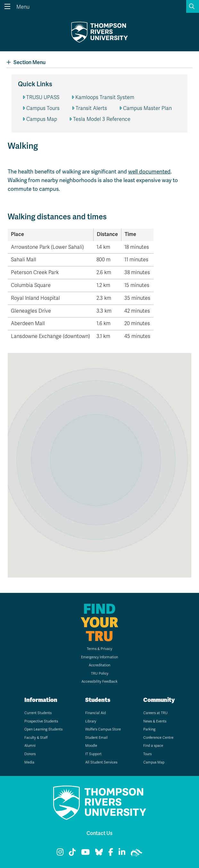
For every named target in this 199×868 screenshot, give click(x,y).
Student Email (96, 738)
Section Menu (26, 62)
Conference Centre (158, 738)
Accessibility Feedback (99, 682)
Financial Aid (95, 713)
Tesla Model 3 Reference (102, 119)
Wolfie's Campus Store (103, 729)
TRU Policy (100, 674)
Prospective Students (41, 721)
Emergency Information (99, 657)
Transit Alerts (91, 108)
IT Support (93, 754)
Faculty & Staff (36, 738)
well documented (149, 172)
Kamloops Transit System (105, 97)
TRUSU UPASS (43, 97)
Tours (147, 754)
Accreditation (99, 665)
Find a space (153, 746)
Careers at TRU (155, 713)
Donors (30, 754)
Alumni (30, 746)
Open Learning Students (43, 729)
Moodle (91, 746)
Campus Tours (43, 108)
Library (91, 721)
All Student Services (101, 762)
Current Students (38, 713)
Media (29, 762)
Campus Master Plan (147, 108)
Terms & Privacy (99, 649)
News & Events (155, 721)
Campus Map (42, 119)
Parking (149, 729)
